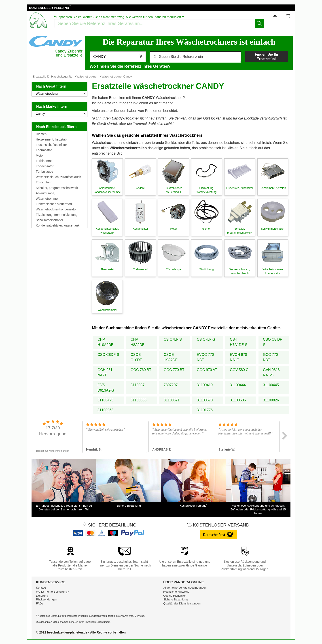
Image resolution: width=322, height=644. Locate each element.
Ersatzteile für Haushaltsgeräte (53, 77)
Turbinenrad (44, 161)
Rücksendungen (47, 599)
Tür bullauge (44, 172)
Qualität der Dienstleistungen (182, 603)
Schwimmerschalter (49, 220)
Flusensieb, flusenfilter (51, 145)
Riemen (41, 134)
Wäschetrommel (47, 199)
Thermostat (44, 150)
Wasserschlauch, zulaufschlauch (58, 177)
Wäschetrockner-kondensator (56, 209)
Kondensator (45, 166)
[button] (118, 57)
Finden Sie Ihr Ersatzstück (267, 57)
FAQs (40, 603)
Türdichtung (44, 182)
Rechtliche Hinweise (176, 592)
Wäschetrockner (87, 77)
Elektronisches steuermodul (55, 204)
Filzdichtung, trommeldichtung (57, 215)
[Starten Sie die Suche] (259, 23)
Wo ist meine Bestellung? (52, 592)
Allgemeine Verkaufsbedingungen (185, 588)
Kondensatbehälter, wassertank (58, 225)
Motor (40, 155)
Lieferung (42, 596)
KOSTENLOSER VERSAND (49, 8)
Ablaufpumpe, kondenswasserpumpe (51, 193)
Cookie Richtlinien (175, 596)
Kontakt (41, 588)
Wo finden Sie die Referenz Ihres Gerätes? (130, 66)
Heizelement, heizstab (51, 139)
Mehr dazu (140, 616)
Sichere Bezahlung (175, 599)
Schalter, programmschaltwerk (57, 188)
